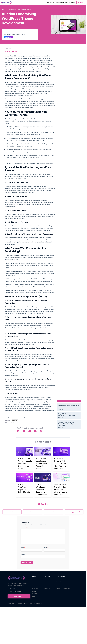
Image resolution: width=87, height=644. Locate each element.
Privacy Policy (35, 588)
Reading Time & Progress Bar (63, 588)
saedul (8, 26)
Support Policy (47, 588)
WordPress (15, 420)
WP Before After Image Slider (63, 585)
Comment (24, 528)
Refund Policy (35, 596)
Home (3, 9)
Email (46, 548)
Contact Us (72, 2)
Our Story (34, 582)
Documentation (60, 2)
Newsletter (19, 596)
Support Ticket (47, 585)
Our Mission (35, 585)
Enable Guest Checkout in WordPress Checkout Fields (69, 406)
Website (23, 554)
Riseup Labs (26, 603)
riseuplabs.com (40, 603)
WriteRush (58, 582)
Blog (67, 2)
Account (81, 2)
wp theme (11, 422)
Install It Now (8, 37)
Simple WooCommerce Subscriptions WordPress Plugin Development (69, 415)
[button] (50, 2)
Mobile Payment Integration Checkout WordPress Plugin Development (66, 424)
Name (23, 548)
